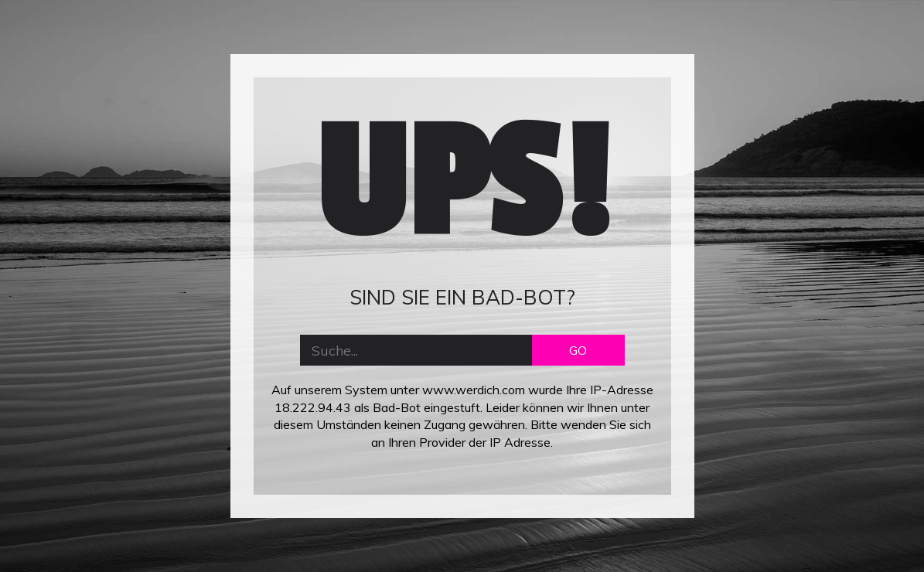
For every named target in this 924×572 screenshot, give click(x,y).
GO (578, 350)
